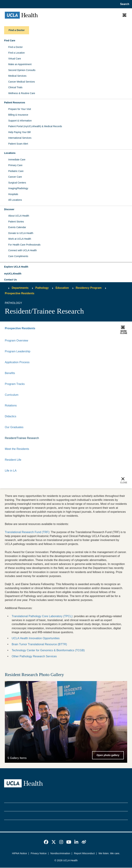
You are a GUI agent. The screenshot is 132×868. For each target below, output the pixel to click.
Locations (10, 153)
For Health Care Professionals (24, 245)
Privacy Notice (39, 854)
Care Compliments (18, 256)
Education (62, 288)
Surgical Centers (17, 183)
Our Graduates (14, 427)
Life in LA (11, 471)
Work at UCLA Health (20, 239)
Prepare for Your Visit (20, 109)
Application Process (17, 362)
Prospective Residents (20, 293)
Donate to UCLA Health (21, 233)
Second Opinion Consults (22, 70)
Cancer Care (15, 177)
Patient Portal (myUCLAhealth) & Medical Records (35, 126)
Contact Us (10, 280)
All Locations (15, 200)
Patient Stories (16, 222)
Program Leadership (18, 351)
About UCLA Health (19, 216)
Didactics (11, 416)
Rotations (11, 406)
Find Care (10, 40)
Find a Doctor (15, 47)
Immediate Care (17, 160)
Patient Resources (15, 103)
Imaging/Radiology (18, 188)
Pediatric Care (16, 171)
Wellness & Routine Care (22, 93)
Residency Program (89, 288)
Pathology (42, 288)
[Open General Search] (124, 4)
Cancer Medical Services (22, 82)
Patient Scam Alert (18, 144)
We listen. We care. (109, 854)
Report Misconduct (84, 854)
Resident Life (13, 460)
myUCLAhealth (13, 274)
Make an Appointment (20, 64)
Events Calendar (17, 227)
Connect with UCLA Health (23, 250)
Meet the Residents (17, 449)
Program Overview (17, 340)
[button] (66, 267)
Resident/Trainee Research (22, 438)
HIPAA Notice (20, 854)
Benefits (10, 373)
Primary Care (15, 165)
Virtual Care (15, 59)
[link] (46, 842)
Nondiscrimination (60, 854)
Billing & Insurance (18, 115)
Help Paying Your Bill (19, 132)
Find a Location (16, 53)
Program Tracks (15, 384)
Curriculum (12, 395)
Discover (9, 209)
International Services (20, 138)
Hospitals (13, 194)
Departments (20, 288)
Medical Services (17, 76)
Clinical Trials (15, 87)
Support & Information (20, 121)
